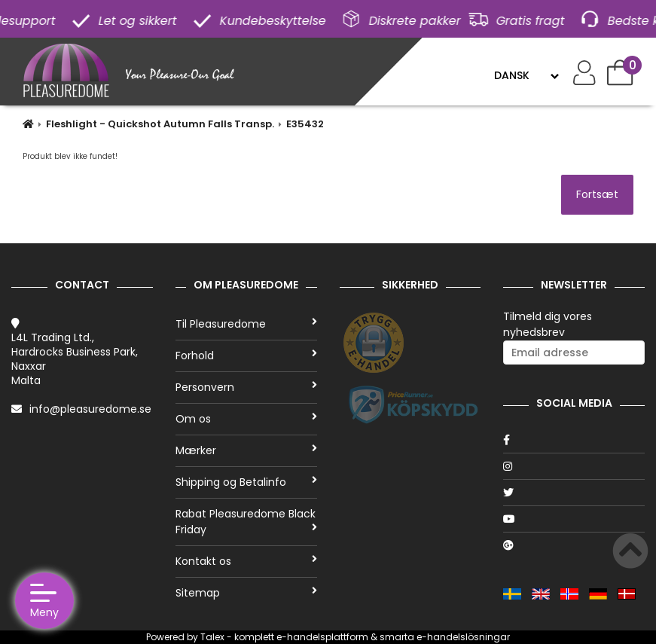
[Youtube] (574, 519)
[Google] (574, 545)
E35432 (305, 124)
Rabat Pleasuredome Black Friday (246, 522)
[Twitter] (574, 493)
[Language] (526, 75)
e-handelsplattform (322, 637)
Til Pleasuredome (246, 324)
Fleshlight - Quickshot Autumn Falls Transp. (160, 124)
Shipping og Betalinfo (246, 482)
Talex (212, 637)
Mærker (246, 450)
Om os (246, 419)
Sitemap (246, 593)
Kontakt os (246, 561)
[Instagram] (574, 466)
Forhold (246, 356)
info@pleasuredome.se (90, 409)
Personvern (246, 387)
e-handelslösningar (463, 637)
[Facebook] (574, 440)
